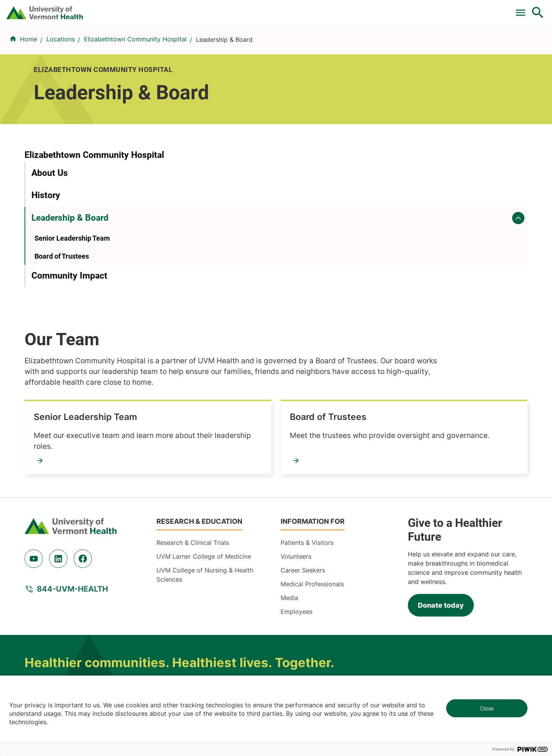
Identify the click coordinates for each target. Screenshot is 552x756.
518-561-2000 (434, 642)
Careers (412, 9)
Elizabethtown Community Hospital (135, 85)
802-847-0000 (46, 642)
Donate (377, 9)
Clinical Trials (245, 9)
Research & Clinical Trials (193, 443)
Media (289, 499)
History (46, 271)
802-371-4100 (304, 642)
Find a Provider (191, 47)
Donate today (441, 506)
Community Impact (69, 352)
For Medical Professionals (315, 9)
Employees (297, 512)
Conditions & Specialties (274, 47)
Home (29, 85)
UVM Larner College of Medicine (204, 457)
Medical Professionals (312, 485)
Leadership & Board (70, 294)
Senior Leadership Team (72, 314)
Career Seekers (303, 471)
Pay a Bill (199, 9)
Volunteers (296, 457)
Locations (346, 47)
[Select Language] (460, 9)
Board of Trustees (62, 332)
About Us (50, 249)
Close (487, 708)
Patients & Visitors (408, 47)
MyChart (524, 9)
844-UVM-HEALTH (72, 490)
